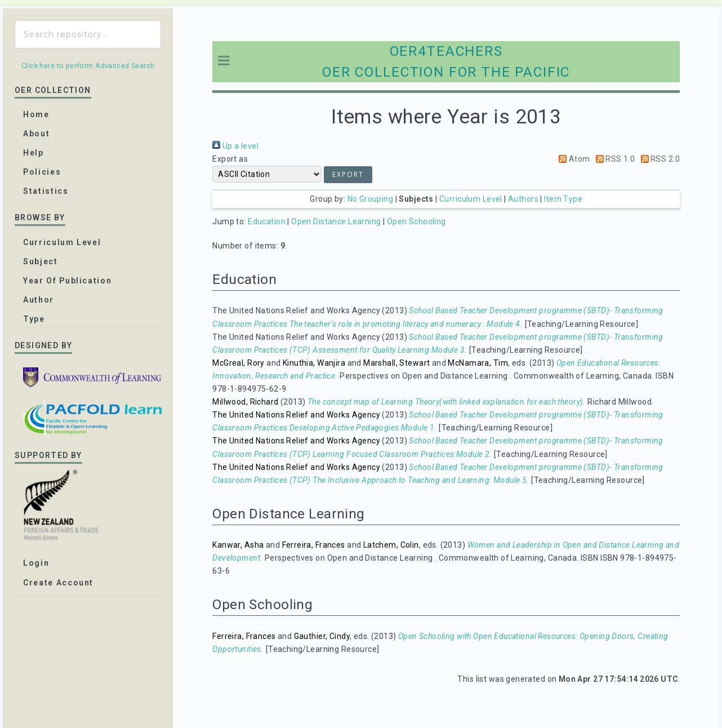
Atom (572, 159)
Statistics (46, 191)
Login (36, 563)
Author (39, 300)
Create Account (58, 583)
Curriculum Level (471, 199)
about (36, 134)
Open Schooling (416, 221)
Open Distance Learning (336, 221)
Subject (41, 261)
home (36, 114)
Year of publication (67, 281)
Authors (523, 199)
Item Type (563, 199)
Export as (230, 159)
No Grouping (371, 199)
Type (34, 319)
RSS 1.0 (613, 159)
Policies (42, 172)
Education (267, 221)
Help (34, 153)
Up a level (235, 146)
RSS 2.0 (658, 159)
